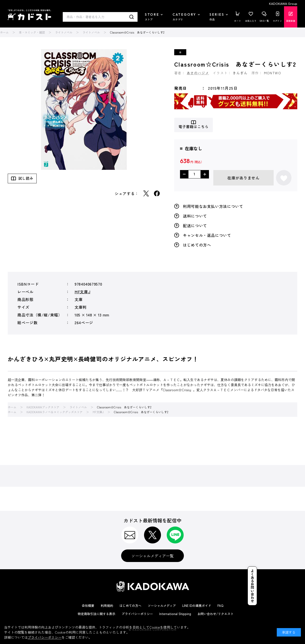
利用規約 (107, 606)
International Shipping (175, 614)
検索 (132, 17)
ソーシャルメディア (162, 606)
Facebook (157, 193)
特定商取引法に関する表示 (97, 614)
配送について (195, 226)
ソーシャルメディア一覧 (152, 556)
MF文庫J (82, 292)
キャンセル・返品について (207, 235)
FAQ (220, 606)
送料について (195, 216)
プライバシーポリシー (137, 614)
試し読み (26, 178)
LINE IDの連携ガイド (197, 606)
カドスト (29, 15)
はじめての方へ (197, 245)
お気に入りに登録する (284, 178)
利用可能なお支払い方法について (213, 206)
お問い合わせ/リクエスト (215, 614)
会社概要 (88, 606)
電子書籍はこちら (194, 127)
